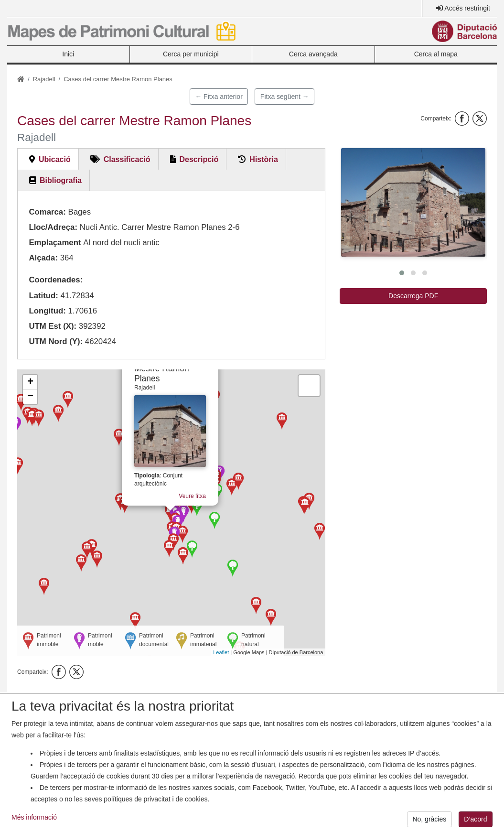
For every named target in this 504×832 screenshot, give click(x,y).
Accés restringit (467, 8)
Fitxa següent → (285, 97)
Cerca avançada (313, 54)
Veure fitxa (190, 494)
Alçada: (43, 258)
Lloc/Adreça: (53, 227)
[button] (413, 202)
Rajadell (44, 79)
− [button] (30, 397)
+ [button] (30, 382)
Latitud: (43, 296)
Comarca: (47, 212)
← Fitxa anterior (219, 97)
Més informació (34, 823)
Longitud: (47, 311)
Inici (68, 54)
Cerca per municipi (191, 54)
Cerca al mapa (436, 54)
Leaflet (221, 652)
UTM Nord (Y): (56, 341)
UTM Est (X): (53, 326)
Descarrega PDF (413, 296)
